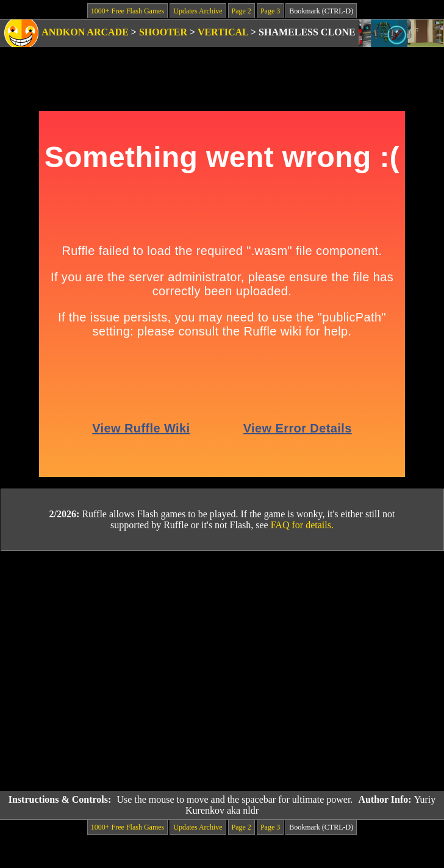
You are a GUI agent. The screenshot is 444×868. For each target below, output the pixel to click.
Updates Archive (198, 11)
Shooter (163, 32)
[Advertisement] (114, 671)
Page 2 (242, 11)
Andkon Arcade (85, 32)
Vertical (223, 32)
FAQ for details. (302, 525)
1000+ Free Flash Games (127, 11)
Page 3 (270, 11)
